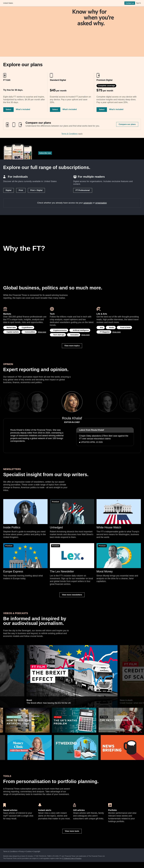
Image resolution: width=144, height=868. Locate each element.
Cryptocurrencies (60, 330)
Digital (9, 190)
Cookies (29, 851)
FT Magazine (105, 332)
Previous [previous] (54, 402)
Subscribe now (45, 153)
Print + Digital (36, 190)
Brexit (29, 646)
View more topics (72, 346)
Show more (42, 332)
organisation (101, 203)
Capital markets (13, 332)
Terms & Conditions (70, 134)
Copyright (37, 851)
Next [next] (90, 402)
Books (112, 328)
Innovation (75, 335)
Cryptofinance (27, 328)
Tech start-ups (59, 335)
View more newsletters (72, 595)
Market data (11, 328)
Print (21, 190)
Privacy (22, 851)
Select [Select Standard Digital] (55, 110)
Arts (102, 328)
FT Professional (83, 190)
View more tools (72, 831)
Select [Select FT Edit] (8, 110)
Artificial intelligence (81, 330)
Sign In (138, 3)
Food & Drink (125, 328)
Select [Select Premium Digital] (102, 110)
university (88, 203)
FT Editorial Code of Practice (72, 858)
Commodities (30, 332)
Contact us (130, 3)
